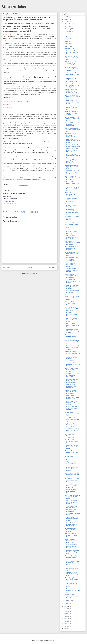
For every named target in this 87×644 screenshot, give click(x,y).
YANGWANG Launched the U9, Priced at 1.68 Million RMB (72, 309)
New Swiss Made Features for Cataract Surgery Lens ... (72, 436)
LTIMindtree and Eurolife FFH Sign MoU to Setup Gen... (72, 475)
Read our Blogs (7, 104)
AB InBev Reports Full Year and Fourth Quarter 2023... (71, 63)
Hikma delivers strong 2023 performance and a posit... (72, 419)
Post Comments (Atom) (33, 273)
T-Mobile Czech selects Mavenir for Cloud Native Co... (72, 469)
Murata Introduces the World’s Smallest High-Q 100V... (72, 574)
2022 (65, 606)
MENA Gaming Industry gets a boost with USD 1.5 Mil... (72, 414)
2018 (65, 616)
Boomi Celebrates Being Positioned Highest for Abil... (72, 342)
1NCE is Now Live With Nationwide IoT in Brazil (72, 146)
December (68, 24)
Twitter (5, 101)
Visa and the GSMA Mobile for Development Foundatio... (72, 178)
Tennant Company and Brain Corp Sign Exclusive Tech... (71, 381)
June (67, 39)
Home (30, 267)
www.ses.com (25, 135)
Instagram (27, 101)
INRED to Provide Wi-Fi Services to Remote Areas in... (72, 113)
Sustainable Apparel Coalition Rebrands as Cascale (72, 270)
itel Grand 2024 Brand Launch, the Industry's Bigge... (72, 325)
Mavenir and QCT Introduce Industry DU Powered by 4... (72, 237)
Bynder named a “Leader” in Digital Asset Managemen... (72, 375)
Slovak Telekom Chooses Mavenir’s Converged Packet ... (72, 480)
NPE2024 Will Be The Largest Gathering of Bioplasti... (71, 491)
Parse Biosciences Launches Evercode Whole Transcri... (71, 425)
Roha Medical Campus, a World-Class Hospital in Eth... (72, 441)
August (67, 34)
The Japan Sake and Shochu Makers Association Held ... (71, 508)
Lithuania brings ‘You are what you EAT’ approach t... (72, 590)
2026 (65, 17)
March (67, 46)
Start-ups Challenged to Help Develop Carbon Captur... (72, 519)
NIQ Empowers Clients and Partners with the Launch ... (72, 52)
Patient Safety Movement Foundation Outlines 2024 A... (72, 579)
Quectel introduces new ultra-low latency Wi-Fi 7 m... (72, 97)
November (68, 26)
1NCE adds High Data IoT (72, 222)
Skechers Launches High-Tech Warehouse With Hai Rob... (72, 563)
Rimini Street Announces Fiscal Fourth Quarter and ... (72, 108)
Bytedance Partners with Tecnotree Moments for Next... (72, 303)
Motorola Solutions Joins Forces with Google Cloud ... (72, 172)
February (68, 49)
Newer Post (7, 267)
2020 (65, 611)
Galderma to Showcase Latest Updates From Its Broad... (72, 141)
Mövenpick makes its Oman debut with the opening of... (72, 585)
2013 (65, 628)
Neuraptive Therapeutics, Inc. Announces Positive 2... (72, 353)
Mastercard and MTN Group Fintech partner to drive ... (72, 74)
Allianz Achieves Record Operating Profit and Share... (72, 348)
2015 (65, 624)
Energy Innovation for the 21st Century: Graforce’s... (72, 218)
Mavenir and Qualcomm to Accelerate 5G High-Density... (72, 497)
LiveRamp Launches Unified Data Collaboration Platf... (71, 80)
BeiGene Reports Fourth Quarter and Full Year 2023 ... (72, 254)
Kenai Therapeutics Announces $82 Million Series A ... (72, 69)
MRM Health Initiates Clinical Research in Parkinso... (71, 530)
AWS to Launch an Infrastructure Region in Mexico (72, 265)
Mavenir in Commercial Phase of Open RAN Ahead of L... (71, 370)
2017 (65, 619)
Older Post (53, 267)
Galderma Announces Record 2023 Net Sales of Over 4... (72, 102)
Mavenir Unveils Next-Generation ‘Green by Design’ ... (72, 546)
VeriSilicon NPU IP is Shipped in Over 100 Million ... (71, 58)
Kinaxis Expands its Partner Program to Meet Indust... (71, 535)
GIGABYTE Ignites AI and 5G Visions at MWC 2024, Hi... (72, 232)
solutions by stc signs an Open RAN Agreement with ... (72, 167)
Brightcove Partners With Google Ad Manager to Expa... (72, 119)
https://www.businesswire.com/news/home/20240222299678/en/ (30, 179)
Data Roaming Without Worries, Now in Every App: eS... (72, 331)
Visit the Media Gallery (9, 108)
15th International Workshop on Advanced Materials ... (72, 513)
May (67, 41)
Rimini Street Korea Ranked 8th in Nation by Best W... (72, 364)
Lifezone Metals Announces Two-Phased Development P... (72, 212)
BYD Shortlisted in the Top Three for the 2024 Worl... (72, 189)
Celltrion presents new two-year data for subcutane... (71, 336)
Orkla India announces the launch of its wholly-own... (72, 552)
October (68, 29)
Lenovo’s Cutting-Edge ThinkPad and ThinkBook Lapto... (71, 259)
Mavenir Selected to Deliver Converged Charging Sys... (71, 541)
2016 (65, 621)
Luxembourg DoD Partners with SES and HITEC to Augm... (72, 397)
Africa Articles (14, 7)
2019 (65, 614)
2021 (65, 609)
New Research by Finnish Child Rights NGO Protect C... (72, 486)
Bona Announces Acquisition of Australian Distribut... (72, 596)
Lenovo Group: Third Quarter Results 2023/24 (71, 403)
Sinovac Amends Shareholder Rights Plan (71, 458)
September (69, 31)
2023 (65, 604)
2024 (65, 22)
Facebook (10, 101)
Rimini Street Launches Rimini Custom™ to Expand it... (72, 206)
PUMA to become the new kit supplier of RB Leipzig (72, 194)
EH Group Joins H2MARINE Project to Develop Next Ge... (72, 86)
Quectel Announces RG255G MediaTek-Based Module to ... (71, 392)
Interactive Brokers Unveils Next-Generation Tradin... (71, 135)
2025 (65, 19)
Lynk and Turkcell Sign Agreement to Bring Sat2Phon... (71, 150)
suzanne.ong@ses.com (10, 204)
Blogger (52, 640)
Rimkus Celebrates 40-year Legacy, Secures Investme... (72, 408)
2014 (65, 626)
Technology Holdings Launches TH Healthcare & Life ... (71, 161)
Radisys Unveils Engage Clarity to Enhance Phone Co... (72, 287)
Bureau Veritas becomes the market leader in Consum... (72, 430)
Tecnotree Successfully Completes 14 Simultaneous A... (71, 359)
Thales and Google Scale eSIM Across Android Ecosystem (72, 200)
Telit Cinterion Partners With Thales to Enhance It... (72, 156)
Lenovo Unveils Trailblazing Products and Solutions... (72, 276)
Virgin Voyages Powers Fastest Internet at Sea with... (72, 226)
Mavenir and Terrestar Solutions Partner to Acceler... (71, 320)
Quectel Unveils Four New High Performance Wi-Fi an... (72, 292)
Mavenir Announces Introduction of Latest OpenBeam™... (72, 568)
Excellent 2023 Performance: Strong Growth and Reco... (72, 452)
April (67, 44)
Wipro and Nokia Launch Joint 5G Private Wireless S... (72, 248)
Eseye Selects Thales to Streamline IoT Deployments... (72, 124)
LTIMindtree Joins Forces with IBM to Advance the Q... (72, 130)
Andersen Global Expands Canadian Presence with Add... (72, 557)
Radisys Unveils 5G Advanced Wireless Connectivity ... (71, 464)
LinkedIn (21, 101)
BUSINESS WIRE (8, 34)
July (67, 36)
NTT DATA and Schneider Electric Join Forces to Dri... (72, 314)
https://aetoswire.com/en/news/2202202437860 (15, 186)
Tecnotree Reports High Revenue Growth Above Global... (72, 447)
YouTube (16, 101)
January (68, 601)
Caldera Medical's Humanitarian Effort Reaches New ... (71, 386)
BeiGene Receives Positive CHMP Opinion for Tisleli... (72, 281)
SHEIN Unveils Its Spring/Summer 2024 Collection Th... (72, 524)
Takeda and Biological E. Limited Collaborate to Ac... (72, 183)
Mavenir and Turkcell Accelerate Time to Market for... (71, 502)
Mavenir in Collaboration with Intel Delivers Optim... (72, 298)
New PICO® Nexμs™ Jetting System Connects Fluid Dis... (72, 91)
